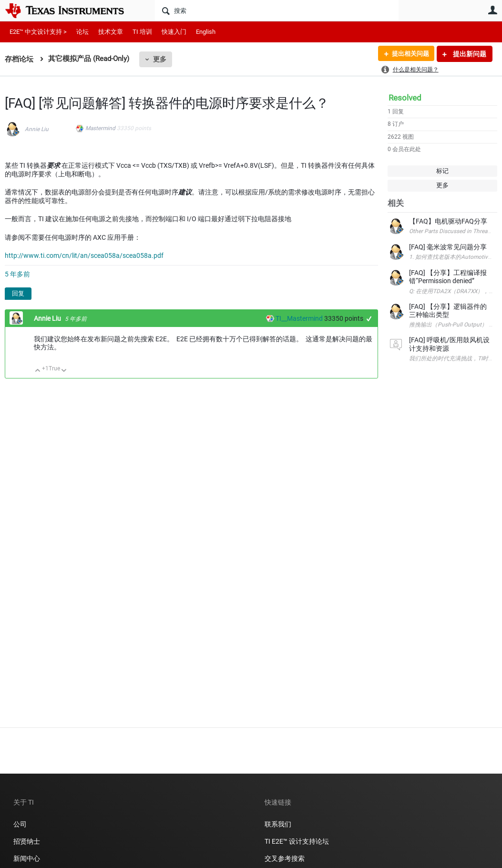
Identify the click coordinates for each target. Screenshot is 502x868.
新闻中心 (27, 858)
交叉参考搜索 (285, 858)
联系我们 (278, 824)
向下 (64, 371)
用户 (492, 10)
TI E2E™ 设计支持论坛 (297, 841)
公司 (20, 824)
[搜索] (277, 10)
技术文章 (111, 32)
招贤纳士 (27, 841)
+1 (369, 319)
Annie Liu (37, 129)
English (206, 32)
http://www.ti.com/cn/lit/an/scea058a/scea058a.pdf (84, 255)
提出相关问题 (408, 54)
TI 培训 (142, 32)
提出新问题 (469, 54)
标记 (442, 171)
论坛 (82, 32)
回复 (18, 293)
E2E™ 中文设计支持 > (38, 32)
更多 (160, 59)
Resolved (405, 98)
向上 (38, 371)
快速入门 (174, 32)
